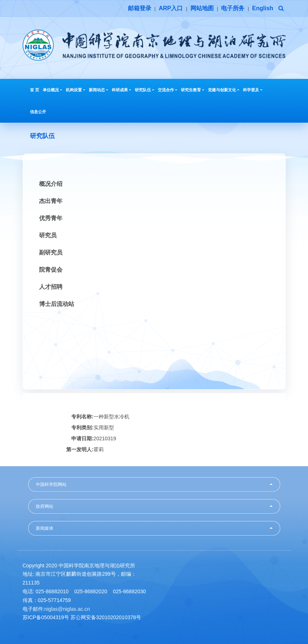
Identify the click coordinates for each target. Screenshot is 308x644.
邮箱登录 (140, 8)
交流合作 (168, 90)
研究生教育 (193, 90)
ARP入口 (171, 8)
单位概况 (52, 90)
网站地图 (202, 8)
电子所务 (233, 8)
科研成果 (121, 90)
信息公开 (38, 112)
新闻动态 (98, 90)
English (263, 8)
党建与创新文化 (224, 90)
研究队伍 (145, 90)
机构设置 (75, 90)
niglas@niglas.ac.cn (67, 609)
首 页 (35, 90)
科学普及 (253, 90)
